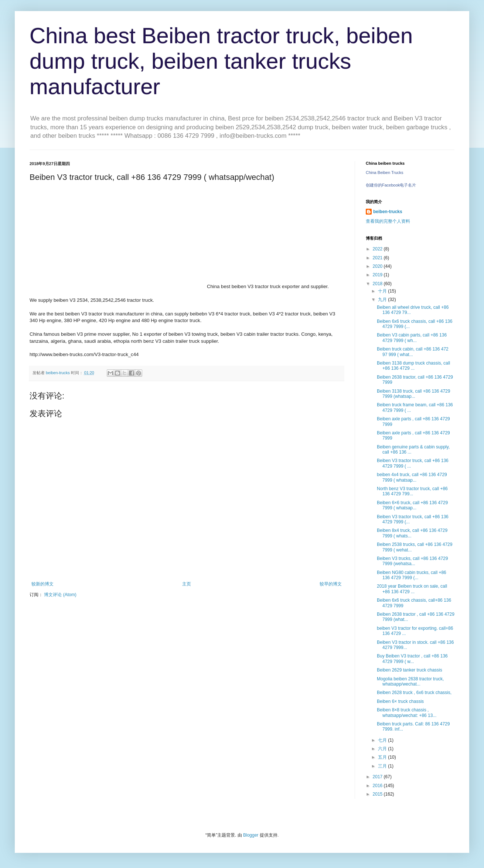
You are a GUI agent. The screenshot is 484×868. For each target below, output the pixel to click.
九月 (383, 300)
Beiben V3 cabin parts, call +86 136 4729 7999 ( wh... (412, 338)
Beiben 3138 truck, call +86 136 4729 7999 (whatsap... (413, 394)
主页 (187, 584)
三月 (383, 766)
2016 (378, 786)
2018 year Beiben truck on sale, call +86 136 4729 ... (412, 589)
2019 (378, 275)
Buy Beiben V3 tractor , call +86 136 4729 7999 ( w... (412, 659)
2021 (378, 258)
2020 (378, 266)
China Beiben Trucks (385, 172)
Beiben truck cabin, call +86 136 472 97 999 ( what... (413, 352)
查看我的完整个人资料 (388, 221)
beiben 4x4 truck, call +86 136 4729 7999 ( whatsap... (412, 477)
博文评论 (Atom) (60, 595)
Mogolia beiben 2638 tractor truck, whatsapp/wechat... (410, 681)
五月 (383, 757)
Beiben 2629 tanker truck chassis (410, 670)
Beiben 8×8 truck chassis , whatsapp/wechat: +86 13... (407, 712)
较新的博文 (42, 584)
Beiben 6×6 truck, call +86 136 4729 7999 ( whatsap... (412, 505)
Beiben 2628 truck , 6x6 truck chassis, (414, 693)
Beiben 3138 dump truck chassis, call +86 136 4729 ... (413, 366)
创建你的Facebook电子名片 (391, 185)
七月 (383, 740)
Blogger (251, 835)
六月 (383, 749)
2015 (378, 794)
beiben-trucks (388, 212)
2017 (378, 777)
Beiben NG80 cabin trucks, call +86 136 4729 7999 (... (412, 575)
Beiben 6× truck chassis (400, 701)
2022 (378, 249)
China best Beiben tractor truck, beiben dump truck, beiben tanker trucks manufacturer (221, 61)
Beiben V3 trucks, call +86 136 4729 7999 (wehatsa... (412, 561)
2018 (378, 284)
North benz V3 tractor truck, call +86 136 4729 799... (412, 491)
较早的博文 (331, 584)
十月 (383, 291)
